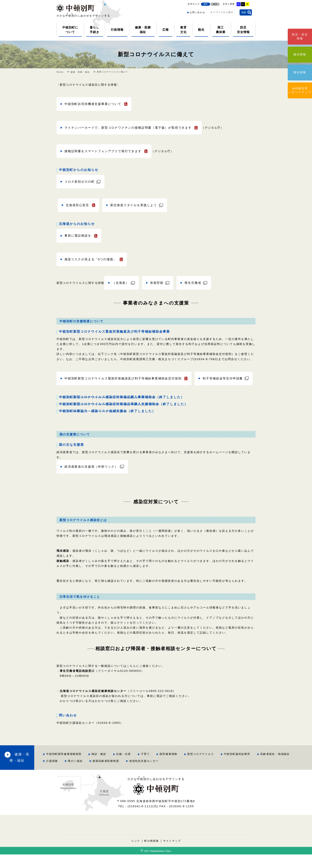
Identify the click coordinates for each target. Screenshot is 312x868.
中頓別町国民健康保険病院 (92, 768)
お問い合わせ (197, 12)
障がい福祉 (143, 774)
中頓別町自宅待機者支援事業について (95, 104)
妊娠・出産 (152, 768)
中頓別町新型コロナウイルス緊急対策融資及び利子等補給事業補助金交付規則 (127, 378)
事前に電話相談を (79, 236)
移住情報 (300, 72)
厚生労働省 (196, 283)
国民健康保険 (197, 768)
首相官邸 (158, 283)
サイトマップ (172, 854)
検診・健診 (127, 768)
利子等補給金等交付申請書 (86, 392)
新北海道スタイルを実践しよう (137, 205)
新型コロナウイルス (229, 768)
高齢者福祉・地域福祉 (89, 774)
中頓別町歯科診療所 (266, 768)
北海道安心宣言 (78, 205)
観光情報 (300, 54)
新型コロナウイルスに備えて (156, 54)
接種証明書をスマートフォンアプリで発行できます (106, 151)
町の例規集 (152, 854)
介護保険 (119, 774)
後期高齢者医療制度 (174, 774)
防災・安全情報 (300, 36)
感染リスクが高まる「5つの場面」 (92, 259)
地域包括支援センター (212, 774)
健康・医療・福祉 (36, 771)
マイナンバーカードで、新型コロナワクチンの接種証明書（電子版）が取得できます (133, 128)
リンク (135, 854)
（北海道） (121, 283)
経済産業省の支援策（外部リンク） (93, 480)
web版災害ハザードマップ (300, 90)
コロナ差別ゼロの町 (81, 182)
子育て (174, 768)
